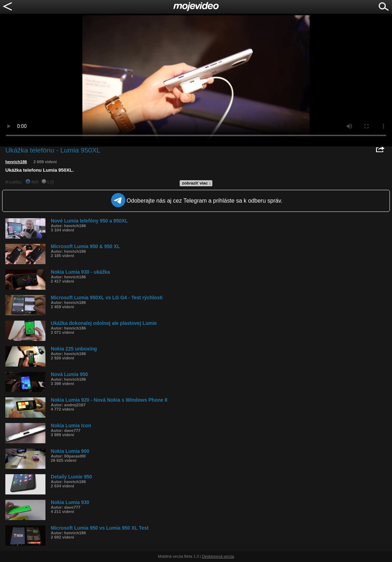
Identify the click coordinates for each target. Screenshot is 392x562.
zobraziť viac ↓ (197, 183)
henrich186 (16, 162)
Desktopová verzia (218, 556)
